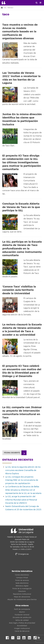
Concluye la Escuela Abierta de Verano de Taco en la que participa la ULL (21, 207)
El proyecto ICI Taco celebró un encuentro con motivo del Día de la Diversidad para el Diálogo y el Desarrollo (22, 371)
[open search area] (36, 3)
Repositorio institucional (22, 594)
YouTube (25, 637)
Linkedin (30, 637)
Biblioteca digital (22, 586)
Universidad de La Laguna (4, 3)
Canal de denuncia (22, 631)
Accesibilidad (22, 626)
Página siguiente (12, 453)
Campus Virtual (22, 578)
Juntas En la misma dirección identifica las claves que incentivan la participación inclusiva (22, 119)
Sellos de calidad (22, 620)
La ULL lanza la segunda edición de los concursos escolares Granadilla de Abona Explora (23, 470)
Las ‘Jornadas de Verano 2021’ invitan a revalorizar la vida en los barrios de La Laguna (21, 78)
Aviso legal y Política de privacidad (22, 623)
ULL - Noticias (8, 8)
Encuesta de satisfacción (22, 617)
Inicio (2, 8)
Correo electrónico (22, 575)
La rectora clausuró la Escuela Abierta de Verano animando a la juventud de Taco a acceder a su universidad (22, 330)
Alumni (22, 612)
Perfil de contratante (22, 609)
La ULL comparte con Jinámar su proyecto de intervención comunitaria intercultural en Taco (22, 412)
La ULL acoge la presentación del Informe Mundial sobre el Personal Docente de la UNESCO (21, 500)
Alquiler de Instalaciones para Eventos (22, 600)
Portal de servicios (22, 580)
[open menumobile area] (40, 3)
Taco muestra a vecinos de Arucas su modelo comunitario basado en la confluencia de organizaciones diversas (20, 32)
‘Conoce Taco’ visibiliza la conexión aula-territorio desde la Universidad (19, 290)
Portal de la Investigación (22, 589)
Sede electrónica (22, 583)
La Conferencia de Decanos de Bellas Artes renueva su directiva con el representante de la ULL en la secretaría (23, 490)
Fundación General (22, 615)
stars (22, 562)
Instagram (19, 637)
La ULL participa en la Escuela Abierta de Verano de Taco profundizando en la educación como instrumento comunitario (22, 249)
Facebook (8, 637)
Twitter (14, 637)
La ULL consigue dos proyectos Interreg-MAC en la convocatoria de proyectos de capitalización (22, 480)
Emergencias (22, 554)
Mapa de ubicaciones (22, 597)
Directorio (22, 591)
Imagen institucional (22, 628)
